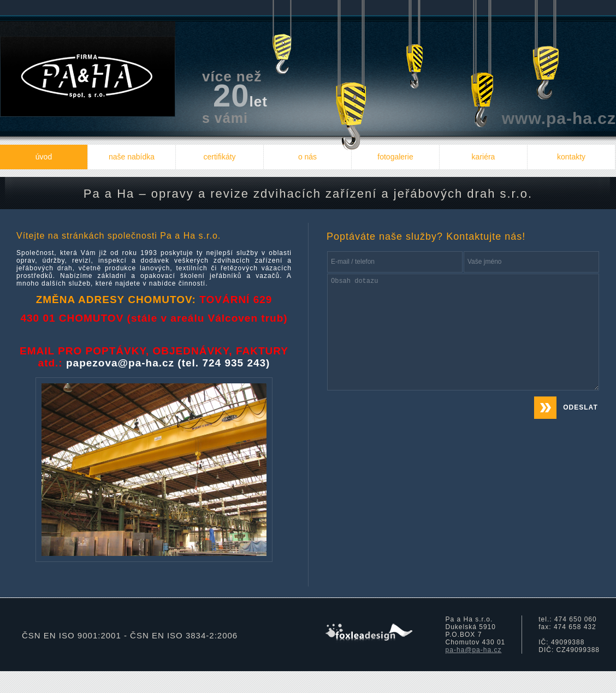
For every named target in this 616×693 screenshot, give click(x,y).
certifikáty (219, 157)
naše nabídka (132, 157)
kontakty (571, 157)
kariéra (484, 157)
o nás (307, 157)
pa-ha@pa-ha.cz (474, 650)
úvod (44, 157)
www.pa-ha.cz (559, 118)
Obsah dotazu (463, 332)
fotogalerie (395, 157)
